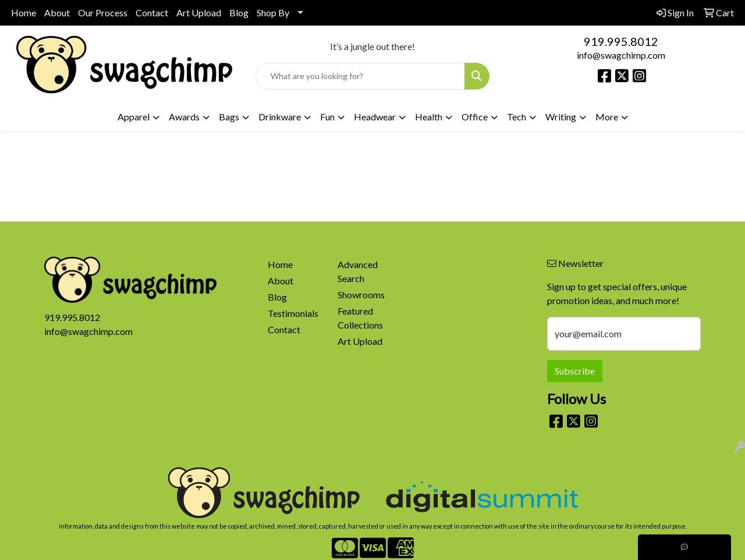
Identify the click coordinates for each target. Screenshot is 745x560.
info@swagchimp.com (621, 55)
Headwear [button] (375, 117)
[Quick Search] (361, 76)
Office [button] (475, 117)
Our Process (103, 13)
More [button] (607, 117)
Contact (152, 13)
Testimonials (293, 313)
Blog (239, 13)
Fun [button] (327, 117)
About (57, 13)
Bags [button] (229, 117)
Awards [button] (184, 117)
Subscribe (575, 371)
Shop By (273, 13)
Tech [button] (517, 117)
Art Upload (199, 13)
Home (24, 13)
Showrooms (361, 295)
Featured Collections (360, 318)
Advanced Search (358, 271)
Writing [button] (561, 117)
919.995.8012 (621, 41)
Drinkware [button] (280, 117)
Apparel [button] (134, 117)
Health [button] (429, 117)
